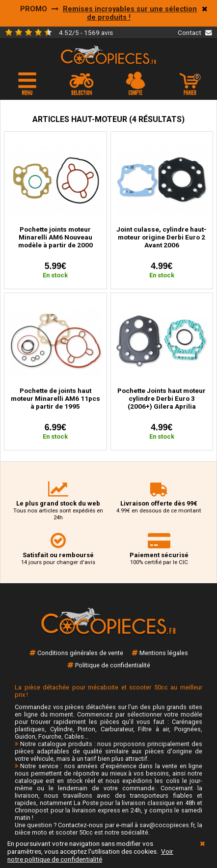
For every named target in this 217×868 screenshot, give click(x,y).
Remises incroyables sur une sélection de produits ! (130, 13)
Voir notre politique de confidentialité (90, 855)
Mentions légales (164, 653)
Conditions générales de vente (80, 653)
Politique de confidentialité (113, 665)
